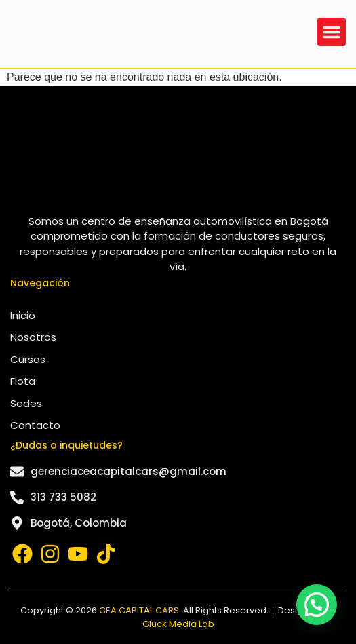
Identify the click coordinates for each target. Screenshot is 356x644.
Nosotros (33, 337)
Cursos (28, 359)
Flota (23, 381)
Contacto (35, 425)
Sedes (26, 403)
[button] (332, 32)
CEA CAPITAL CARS (139, 610)
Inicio (23, 315)
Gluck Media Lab (178, 624)
